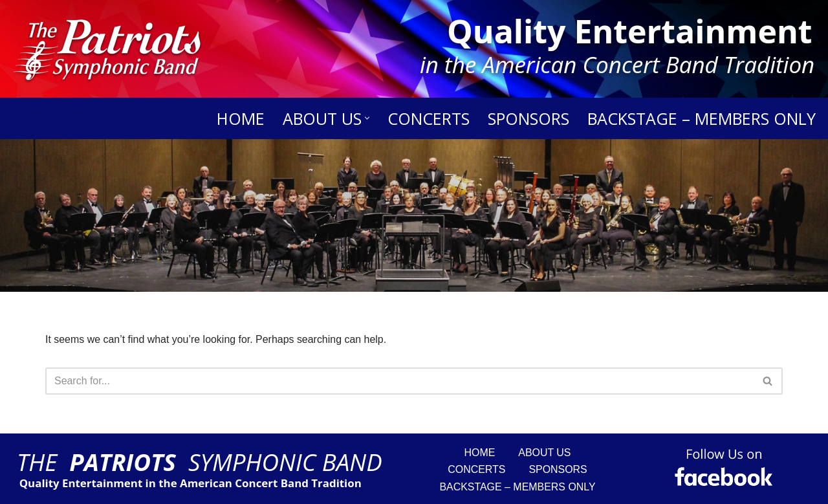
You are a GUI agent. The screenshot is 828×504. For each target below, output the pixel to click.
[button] (367, 118)
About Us (545, 453)
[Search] (19, 215)
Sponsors (528, 118)
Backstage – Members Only (702, 118)
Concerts (429, 118)
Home (241, 118)
